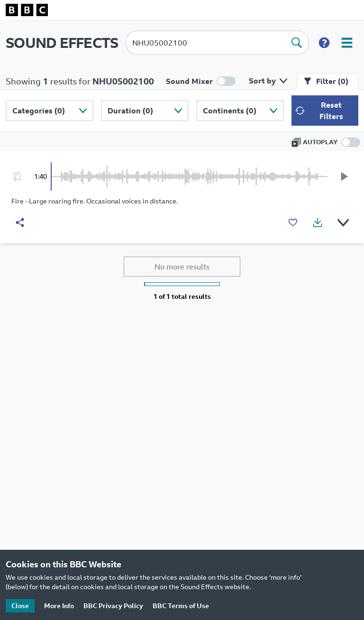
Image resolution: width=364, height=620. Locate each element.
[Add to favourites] (293, 222)
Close (20, 606)
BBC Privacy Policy (113, 606)
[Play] (344, 176)
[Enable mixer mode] (201, 81)
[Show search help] (324, 43)
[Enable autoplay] (326, 142)
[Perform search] (297, 43)
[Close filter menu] (328, 81)
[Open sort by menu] (266, 81)
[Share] (20, 222)
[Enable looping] (17, 176)
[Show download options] (318, 222)
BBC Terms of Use (181, 606)
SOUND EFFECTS (62, 43)
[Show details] (343, 222)
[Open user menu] (347, 43)
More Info (59, 606)
